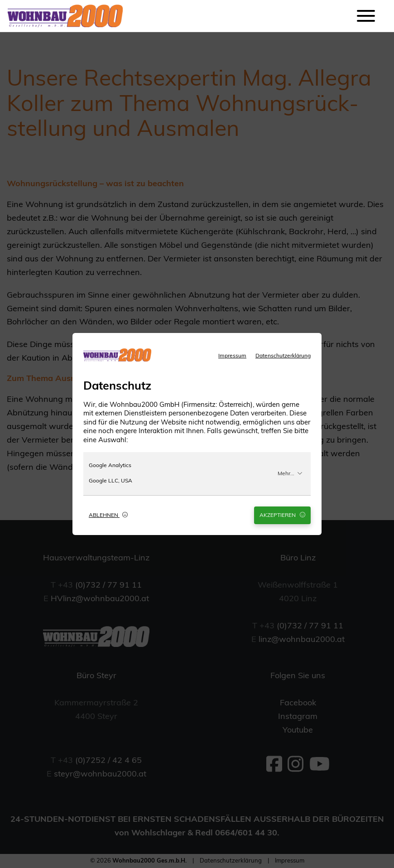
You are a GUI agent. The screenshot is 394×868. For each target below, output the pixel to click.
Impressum (232, 356)
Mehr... (290, 473)
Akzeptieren (282, 515)
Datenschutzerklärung (283, 356)
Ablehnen (108, 515)
